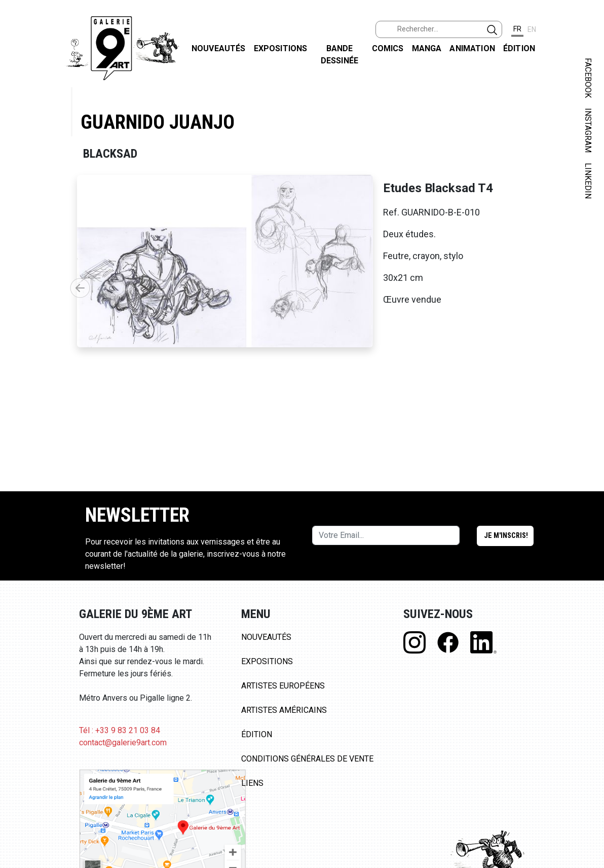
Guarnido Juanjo (158, 122)
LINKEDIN (588, 181)
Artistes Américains (284, 710)
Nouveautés (219, 48)
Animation (472, 48)
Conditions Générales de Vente (307, 759)
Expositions (281, 48)
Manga (427, 48)
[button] (80, 288)
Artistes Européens (283, 686)
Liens (252, 783)
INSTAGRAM (588, 130)
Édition (519, 48)
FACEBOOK (588, 78)
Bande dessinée (339, 55)
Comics (388, 48)
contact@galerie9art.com (123, 743)
